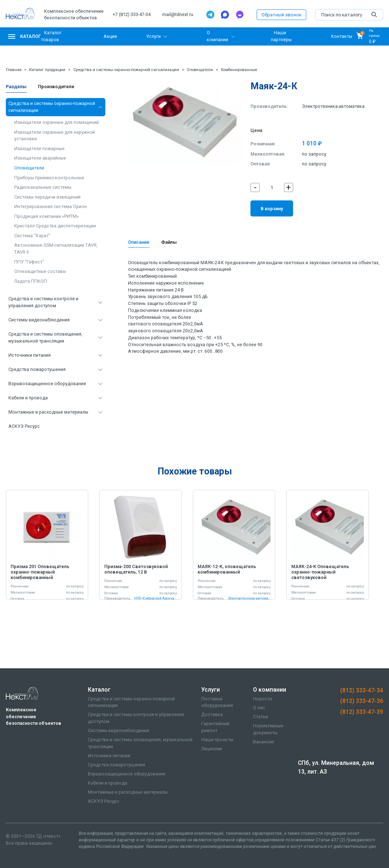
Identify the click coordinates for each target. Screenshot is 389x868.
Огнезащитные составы (40, 271)
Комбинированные (239, 70)
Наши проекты (217, 740)
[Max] (225, 15)
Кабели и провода (28, 398)
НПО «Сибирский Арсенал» (155, 598)
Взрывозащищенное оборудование (47, 384)
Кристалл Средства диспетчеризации (55, 226)
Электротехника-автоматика (333, 106)
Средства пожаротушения (37, 369)
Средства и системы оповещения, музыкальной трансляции (45, 337)
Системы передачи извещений (47, 197)
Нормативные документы (268, 729)
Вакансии (263, 742)
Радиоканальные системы (43, 187)
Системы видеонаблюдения (39, 320)
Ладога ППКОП (31, 281)
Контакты (342, 36)
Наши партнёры (281, 36)
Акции (110, 36)
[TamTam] (240, 15)
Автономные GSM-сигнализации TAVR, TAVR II (56, 249)
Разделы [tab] (16, 87)
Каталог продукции (47, 70)
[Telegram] (210, 15)
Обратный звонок (281, 15)
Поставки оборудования (217, 702)
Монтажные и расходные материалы (48, 412)
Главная (14, 70)
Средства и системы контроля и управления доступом (43, 302)
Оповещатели (200, 70)
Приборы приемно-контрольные (49, 178)
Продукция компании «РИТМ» (46, 216)
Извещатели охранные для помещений (57, 122)
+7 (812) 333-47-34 (132, 14)
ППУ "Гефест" (29, 262)
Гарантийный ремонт (215, 727)
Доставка (212, 714)
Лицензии (212, 749)
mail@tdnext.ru (178, 14)
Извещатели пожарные (39, 148)
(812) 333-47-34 (362, 691)
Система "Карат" (32, 236)
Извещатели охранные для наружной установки (55, 136)
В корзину (272, 209)
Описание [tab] (139, 242)
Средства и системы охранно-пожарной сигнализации (126, 70)
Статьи (260, 717)
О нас (259, 707)
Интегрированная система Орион (50, 206)
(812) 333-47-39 (362, 712)
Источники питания (30, 355)
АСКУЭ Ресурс (24, 426)
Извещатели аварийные (40, 158)
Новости (262, 699)
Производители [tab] (56, 87)
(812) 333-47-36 (362, 701)
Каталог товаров (51, 36)
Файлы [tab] (169, 242)
